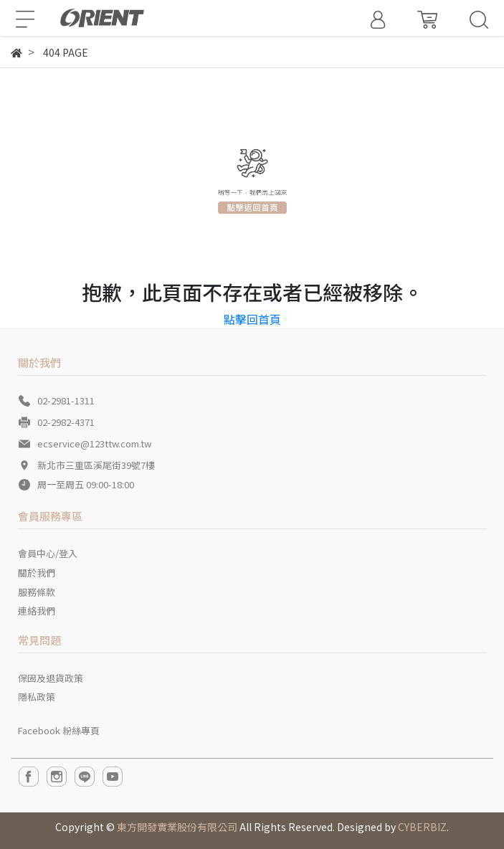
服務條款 (37, 592)
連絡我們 (37, 611)
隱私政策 (37, 697)
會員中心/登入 (48, 553)
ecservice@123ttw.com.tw (94, 444)
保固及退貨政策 (51, 678)
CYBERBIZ (422, 827)
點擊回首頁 (252, 319)
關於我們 (37, 573)
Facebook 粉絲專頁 (59, 730)
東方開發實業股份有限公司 (177, 827)
